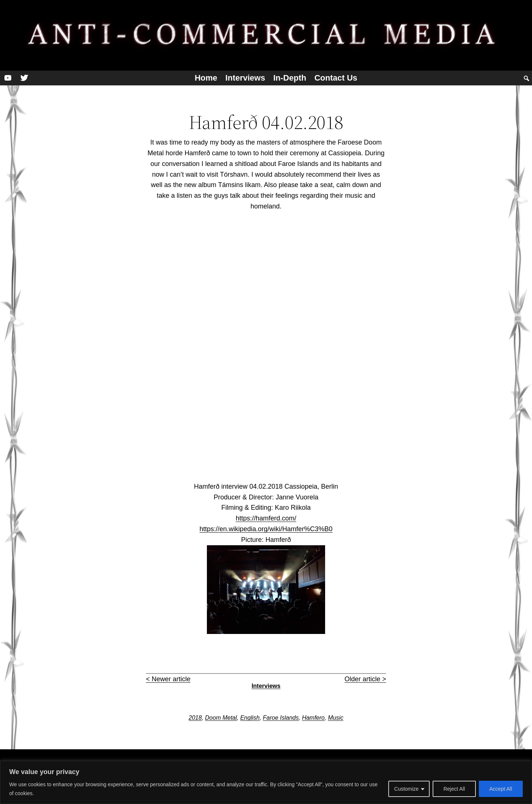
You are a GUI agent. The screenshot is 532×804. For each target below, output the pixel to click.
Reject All (454, 789)
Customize (406, 789)
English (250, 718)
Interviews (245, 78)
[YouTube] (8, 78)
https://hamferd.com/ (266, 518)
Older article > (365, 679)
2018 (195, 718)
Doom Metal (221, 718)
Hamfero (313, 718)
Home (206, 78)
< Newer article (168, 679)
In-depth (290, 78)
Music (336, 718)
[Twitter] (24, 78)
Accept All (501, 789)
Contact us (336, 78)
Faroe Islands (281, 718)
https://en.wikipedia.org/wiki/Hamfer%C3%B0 (266, 529)
